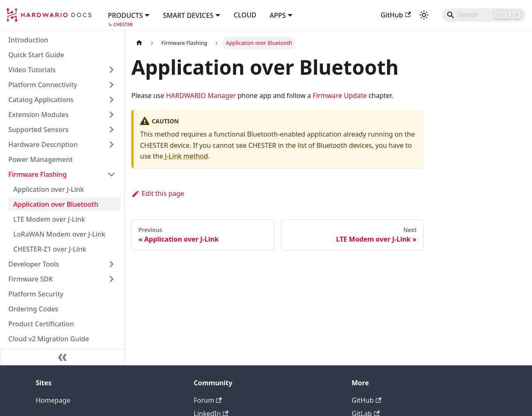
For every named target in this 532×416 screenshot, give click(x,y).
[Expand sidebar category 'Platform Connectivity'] (111, 85)
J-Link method (187, 156)
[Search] (484, 15)
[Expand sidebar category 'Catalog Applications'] (111, 100)
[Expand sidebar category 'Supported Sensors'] (111, 130)
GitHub (396, 15)
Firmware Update (340, 95)
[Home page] (139, 43)
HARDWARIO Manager (201, 95)
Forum (208, 400)
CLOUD (245, 15)
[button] (129, 15)
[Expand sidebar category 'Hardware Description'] (111, 144)
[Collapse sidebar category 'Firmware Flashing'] (111, 174)
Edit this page (158, 193)
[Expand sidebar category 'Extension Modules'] (111, 115)
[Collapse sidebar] (62, 357)
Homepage (53, 400)
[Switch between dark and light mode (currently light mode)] (424, 15)
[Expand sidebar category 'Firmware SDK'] (111, 279)
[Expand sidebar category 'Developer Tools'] (111, 264)
